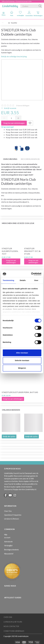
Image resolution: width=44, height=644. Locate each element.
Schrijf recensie (10, 108)
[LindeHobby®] (10, 6)
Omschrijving (10, 159)
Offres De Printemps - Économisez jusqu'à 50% (17, 1)
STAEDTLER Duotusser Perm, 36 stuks (20, 392)
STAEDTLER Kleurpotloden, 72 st (10, 251)
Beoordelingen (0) (30, 159)
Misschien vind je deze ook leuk (18, 223)
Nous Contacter (11, 626)
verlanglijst (20, 14)
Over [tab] (36, 280)
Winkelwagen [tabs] (38, 14)
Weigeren (22, 368)
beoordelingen (23, 105)
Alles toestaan (22, 353)
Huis (12, 14)
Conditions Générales (14, 631)
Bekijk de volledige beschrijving (14, 56)
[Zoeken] (40, 6)
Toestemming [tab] (8, 280)
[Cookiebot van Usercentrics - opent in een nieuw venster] (31, 274)
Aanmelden (29, 14)
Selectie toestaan (22, 360)
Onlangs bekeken (11, 410)
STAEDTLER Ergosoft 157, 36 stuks (32, 251)
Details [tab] (23, 280)
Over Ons (8, 511)
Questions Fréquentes (13, 515)
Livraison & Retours (12, 519)
